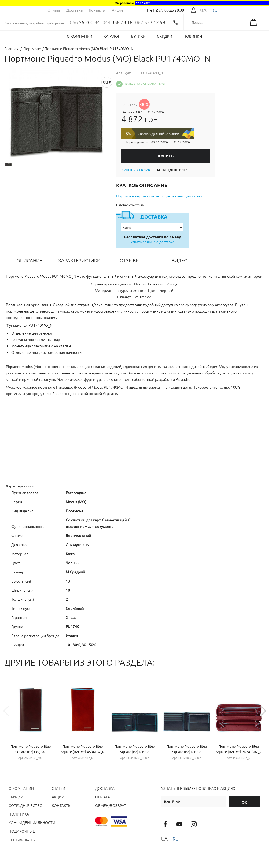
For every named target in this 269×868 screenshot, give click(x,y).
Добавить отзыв (131, 205)
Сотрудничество (26, 805)
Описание (29, 260)
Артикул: (124, 73)
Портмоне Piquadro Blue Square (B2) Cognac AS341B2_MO (31, 752)
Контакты (97, 10)
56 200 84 (85, 22)
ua (203, 10)
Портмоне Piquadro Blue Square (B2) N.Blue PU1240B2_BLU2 (187, 752)
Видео (180, 260)
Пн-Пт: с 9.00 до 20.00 (165, 10)
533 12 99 (150, 22)
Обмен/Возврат (111, 805)
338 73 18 (117, 22)
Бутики (138, 36)
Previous (10, 713)
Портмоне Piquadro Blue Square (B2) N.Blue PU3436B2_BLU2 (135, 752)
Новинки (193, 36)
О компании (80, 36)
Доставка (74, 10)
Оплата (54, 10)
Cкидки (16, 797)
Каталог (112, 36)
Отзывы (130, 260)
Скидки (165, 36)
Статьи (58, 788)
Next (259, 713)
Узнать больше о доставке (152, 242)
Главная (11, 48)
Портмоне (32, 48)
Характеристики (79, 260)
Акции (117, 10)
